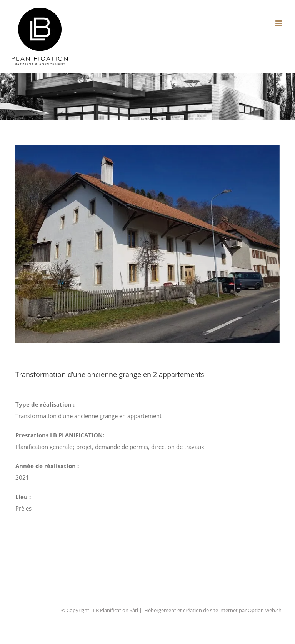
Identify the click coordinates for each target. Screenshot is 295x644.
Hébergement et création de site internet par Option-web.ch (213, 610)
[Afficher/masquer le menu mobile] (279, 23)
